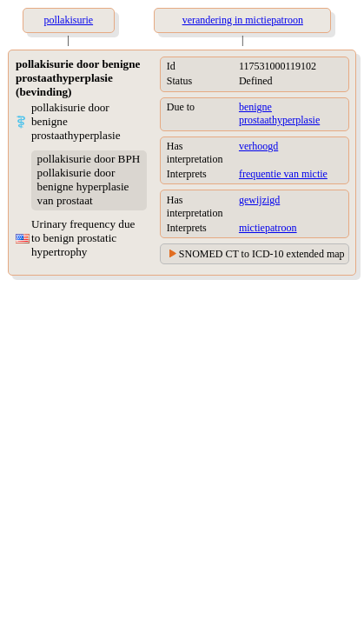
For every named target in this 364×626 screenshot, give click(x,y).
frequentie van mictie (283, 174)
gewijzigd (259, 200)
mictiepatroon (268, 228)
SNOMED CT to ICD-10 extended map (262, 254)
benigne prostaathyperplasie (279, 113)
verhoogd (258, 146)
